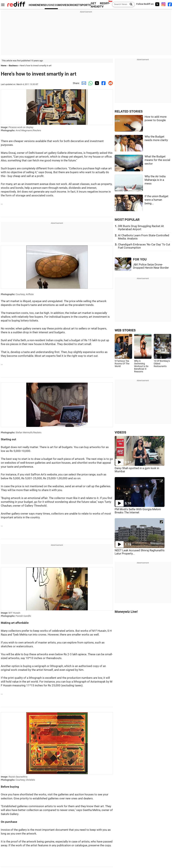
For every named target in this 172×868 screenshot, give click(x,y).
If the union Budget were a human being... (156, 200)
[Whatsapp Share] (90, 83)
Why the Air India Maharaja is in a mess (155, 180)
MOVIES (63, 5)
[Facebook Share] (103, 83)
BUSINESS (51, 5)
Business (13, 66)
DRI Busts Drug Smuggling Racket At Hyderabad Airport (141, 228)
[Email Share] (83, 83)
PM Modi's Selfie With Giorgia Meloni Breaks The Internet (138, 511)
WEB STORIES (125, 330)
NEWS (41, 5)
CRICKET (74, 5)
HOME (33, 5)
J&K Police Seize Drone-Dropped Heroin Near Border (151, 266)
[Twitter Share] (96, 83)
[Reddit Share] (110, 83)
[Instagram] (164, 4)
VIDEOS (120, 432)
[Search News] (130, 4)
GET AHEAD (95, 5)
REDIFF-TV (105, 5)
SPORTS (85, 5)
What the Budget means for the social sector (157, 160)
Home (4, 66)
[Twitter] (157, 4)
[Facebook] (170, 4)
